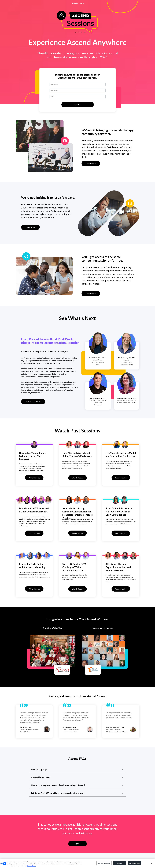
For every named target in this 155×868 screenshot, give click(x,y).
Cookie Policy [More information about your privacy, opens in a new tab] (32, 866)
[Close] (152, 863)
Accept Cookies (134, 863)
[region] (77, 863)
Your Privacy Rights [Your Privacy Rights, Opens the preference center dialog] (104, 863)
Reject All (120, 863)
